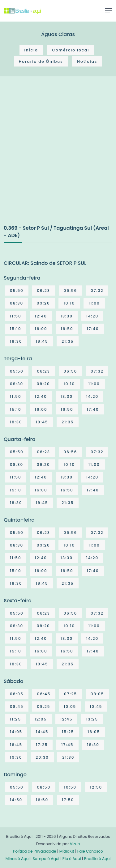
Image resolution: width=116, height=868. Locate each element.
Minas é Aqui (18, 859)
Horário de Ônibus (41, 61)
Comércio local (71, 50)
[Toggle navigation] (109, 10)
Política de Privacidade (34, 851)
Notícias (87, 61)
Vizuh (75, 844)
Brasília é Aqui (97, 859)
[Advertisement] (58, 157)
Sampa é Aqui (46, 859)
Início (31, 50)
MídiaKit (67, 851)
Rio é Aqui (72, 859)
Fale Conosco (90, 851)
